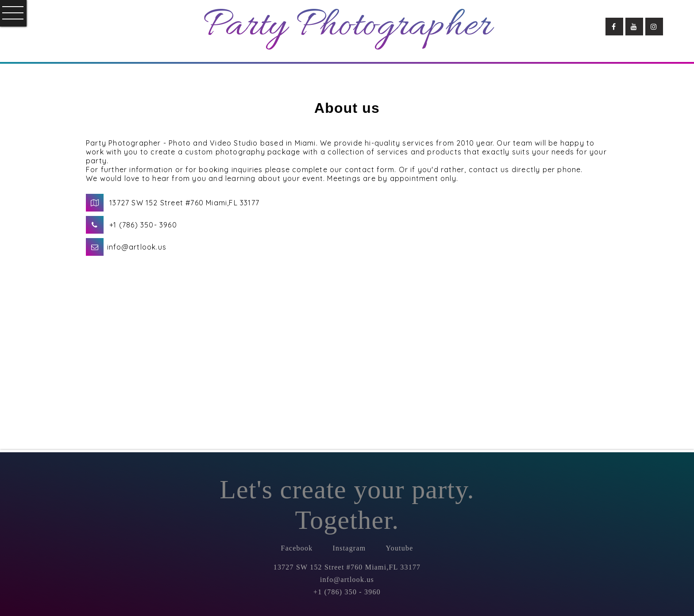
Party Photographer (347, 27)
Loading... (479, 313)
